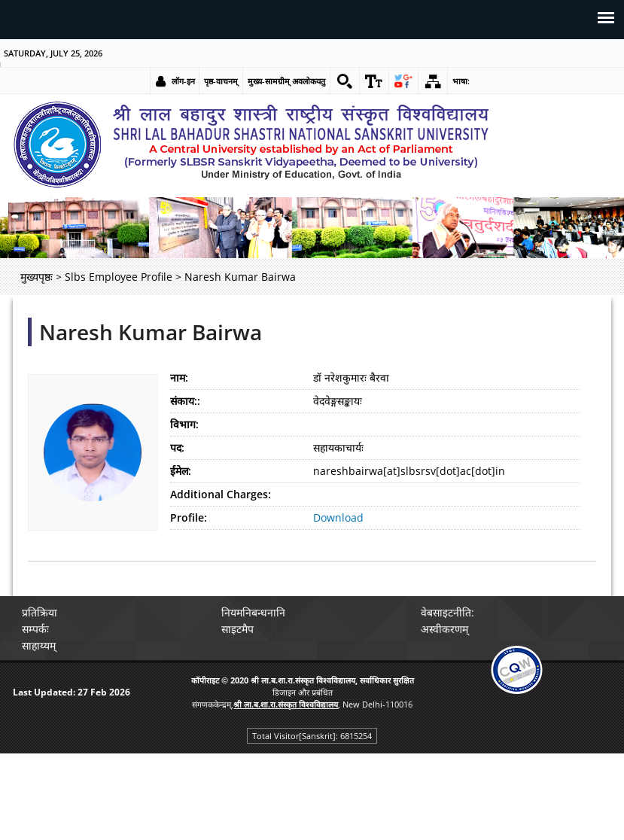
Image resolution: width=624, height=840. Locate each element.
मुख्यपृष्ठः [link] (37, 277)
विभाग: (184, 424)
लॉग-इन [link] (183, 81)
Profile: (189, 517)
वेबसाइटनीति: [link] (447, 612)
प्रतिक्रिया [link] (40, 612)
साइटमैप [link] (237, 629)
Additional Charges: (221, 494)
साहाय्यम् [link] (39, 645)
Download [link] (338, 517)
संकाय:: (185, 401)
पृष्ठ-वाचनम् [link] (221, 81)
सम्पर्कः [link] (35, 629)
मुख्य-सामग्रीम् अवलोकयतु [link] (286, 81)
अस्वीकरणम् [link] (444, 629)
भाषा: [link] (461, 81)
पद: (177, 447)
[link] (345, 81)
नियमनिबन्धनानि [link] (253, 612)
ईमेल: (181, 471)
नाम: (179, 377)
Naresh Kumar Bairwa (151, 332)
